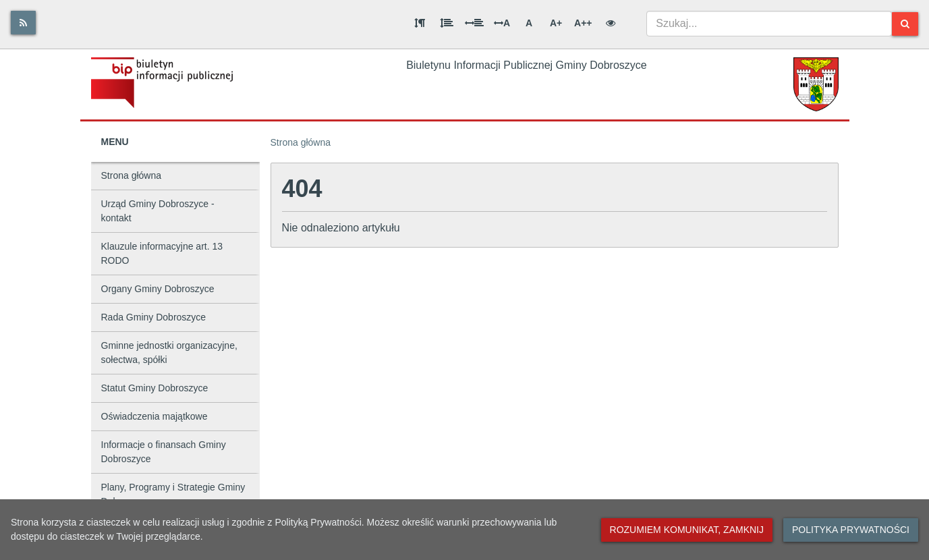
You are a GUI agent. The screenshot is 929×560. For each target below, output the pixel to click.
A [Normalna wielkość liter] (529, 23)
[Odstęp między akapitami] (420, 23)
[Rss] (23, 23)
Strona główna (132, 175)
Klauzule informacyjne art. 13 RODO (162, 253)
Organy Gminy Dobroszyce (158, 289)
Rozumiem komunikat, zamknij (687, 530)
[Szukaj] (905, 24)
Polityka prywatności (851, 530)
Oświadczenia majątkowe (154, 416)
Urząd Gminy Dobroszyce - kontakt (158, 211)
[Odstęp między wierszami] (447, 23)
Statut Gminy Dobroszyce (155, 388)
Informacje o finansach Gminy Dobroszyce (164, 452)
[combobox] (769, 24)
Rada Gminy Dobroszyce (154, 317)
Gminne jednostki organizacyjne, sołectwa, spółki (169, 353)
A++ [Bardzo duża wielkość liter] (583, 23)
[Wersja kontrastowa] (611, 23)
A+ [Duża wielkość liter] (556, 23)
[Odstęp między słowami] (474, 23)
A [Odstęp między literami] (502, 23)
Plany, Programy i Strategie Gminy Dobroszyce (173, 494)
